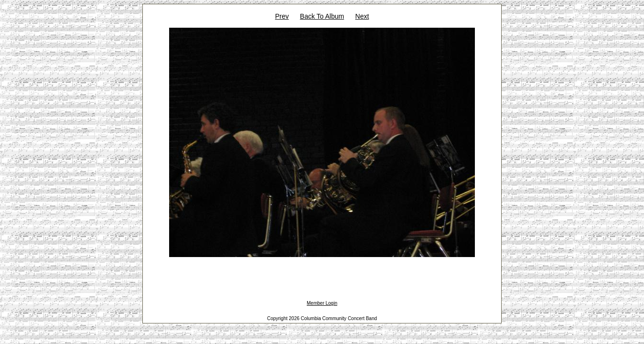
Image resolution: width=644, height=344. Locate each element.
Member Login (322, 303)
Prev (282, 16)
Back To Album (322, 16)
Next (362, 16)
